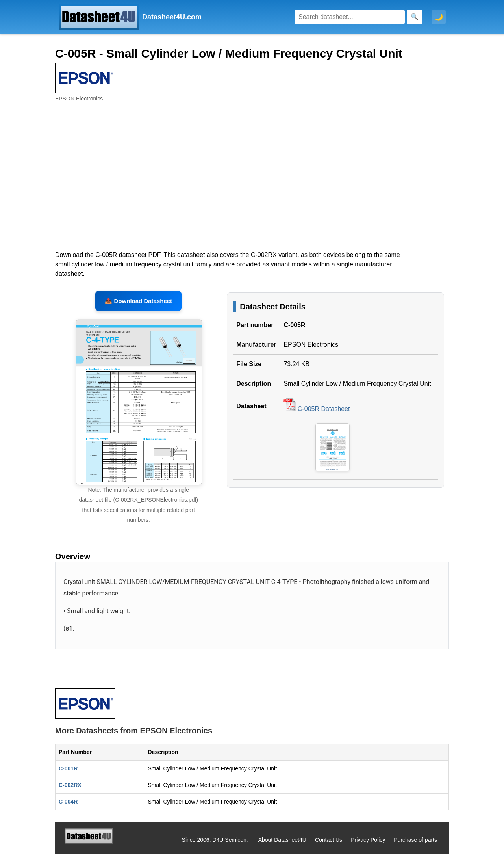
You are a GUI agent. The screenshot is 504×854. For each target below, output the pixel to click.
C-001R (68, 768)
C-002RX (70, 785)
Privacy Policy (368, 840)
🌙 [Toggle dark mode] (439, 17)
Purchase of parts (415, 840)
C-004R (68, 802)
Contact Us (329, 840)
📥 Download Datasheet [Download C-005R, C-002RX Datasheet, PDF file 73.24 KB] (138, 301)
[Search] (350, 17)
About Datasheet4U (282, 840)
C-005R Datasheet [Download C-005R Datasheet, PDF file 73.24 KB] (317, 409)
